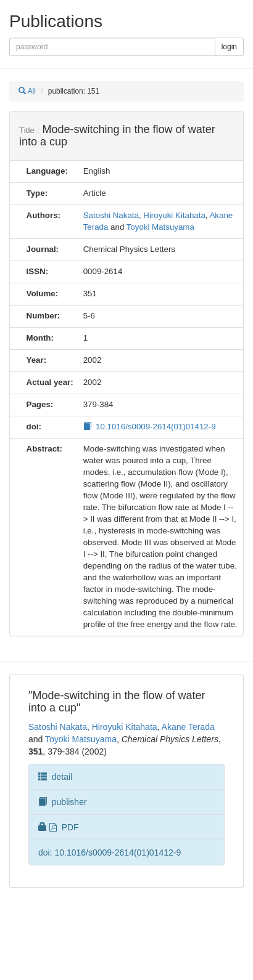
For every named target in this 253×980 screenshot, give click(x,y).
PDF (59, 827)
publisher (63, 802)
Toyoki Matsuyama (160, 227)
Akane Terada (188, 727)
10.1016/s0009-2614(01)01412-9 (150, 427)
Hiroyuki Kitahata (174, 215)
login (229, 47)
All (27, 91)
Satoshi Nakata (111, 215)
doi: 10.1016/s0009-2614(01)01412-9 (110, 852)
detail (55, 777)
